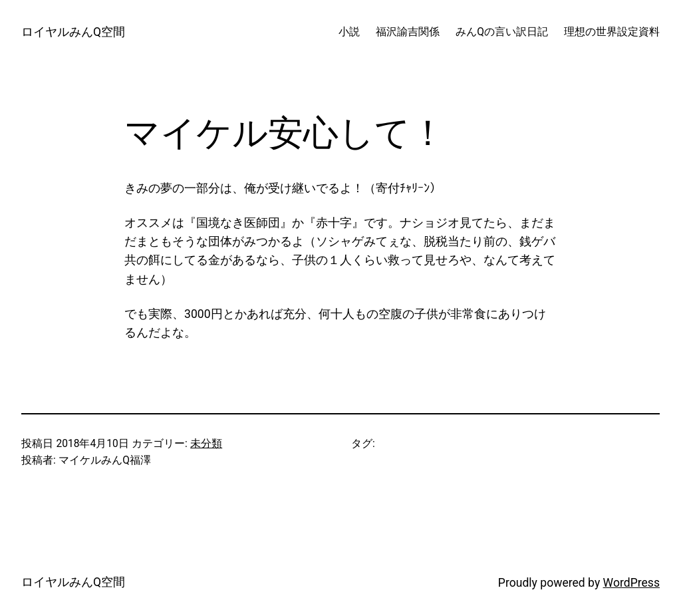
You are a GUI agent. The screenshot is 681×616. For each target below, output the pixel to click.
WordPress (631, 583)
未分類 (206, 444)
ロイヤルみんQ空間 (73, 32)
